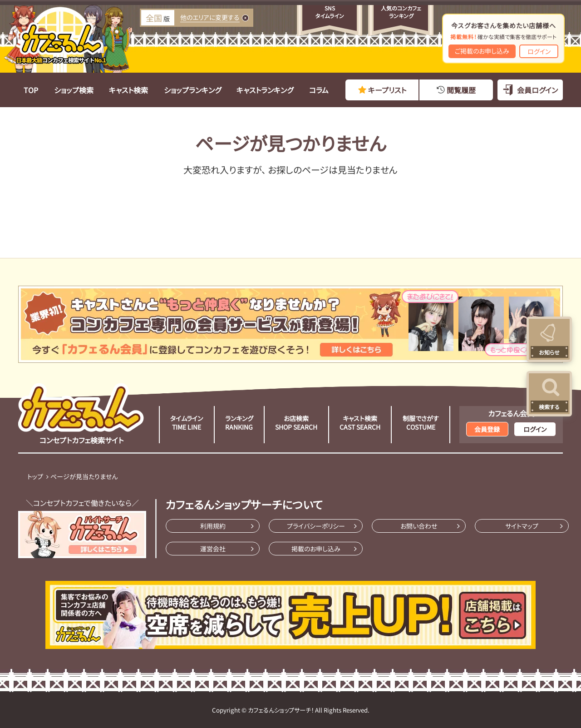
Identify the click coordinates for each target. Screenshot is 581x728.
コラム (319, 90)
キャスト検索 (128, 90)
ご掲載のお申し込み (482, 51)
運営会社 (213, 549)
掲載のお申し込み (316, 549)
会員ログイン (537, 90)
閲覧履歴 (461, 90)
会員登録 (487, 429)
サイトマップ (522, 526)
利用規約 (213, 526)
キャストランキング (265, 90)
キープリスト (387, 90)
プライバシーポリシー (316, 526)
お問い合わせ (419, 526)
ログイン (539, 51)
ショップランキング (192, 90)
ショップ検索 (74, 90)
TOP (31, 90)
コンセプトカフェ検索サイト (81, 414)
